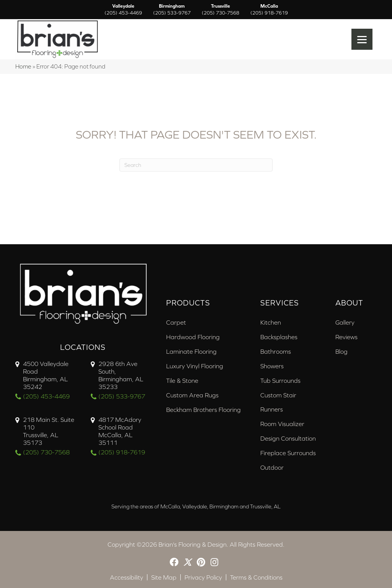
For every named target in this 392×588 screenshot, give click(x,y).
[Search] (196, 165)
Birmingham (172, 10)
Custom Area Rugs (192, 395)
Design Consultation (288, 438)
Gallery (345, 322)
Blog (341, 351)
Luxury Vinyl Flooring (195, 366)
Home (23, 66)
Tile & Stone (182, 381)
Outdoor (272, 467)
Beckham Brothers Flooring (203, 410)
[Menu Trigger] (362, 39)
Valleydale (123, 10)
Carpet (176, 322)
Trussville (220, 10)
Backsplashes (279, 337)
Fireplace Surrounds (288, 453)
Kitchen (271, 322)
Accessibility (127, 577)
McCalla (269, 10)
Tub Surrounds (280, 381)
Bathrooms (276, 351)
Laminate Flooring (191, 351)
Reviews (346, 337)
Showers (272, 366)
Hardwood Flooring (193, 337)
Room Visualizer (282, 424)
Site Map (164, 577)
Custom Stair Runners (278, 402)
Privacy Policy (203, 577)
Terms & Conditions (256, 577)
